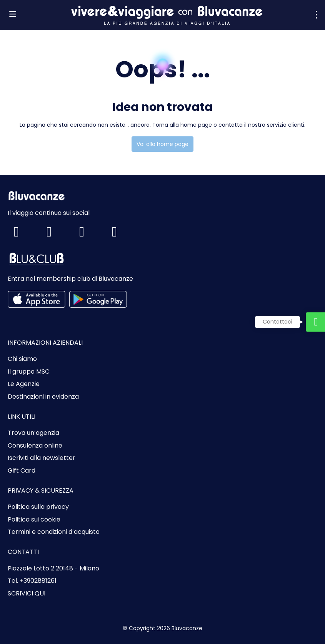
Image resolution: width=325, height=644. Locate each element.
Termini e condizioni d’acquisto (54, 532)
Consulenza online (35, 446)
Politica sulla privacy (38, 507)
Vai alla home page (162, 144)
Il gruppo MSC (29, 372)
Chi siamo (22, 359)
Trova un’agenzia (33, 433)
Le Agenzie (24, 384)
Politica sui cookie (34, 520)
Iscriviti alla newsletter (42, 458)
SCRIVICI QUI (27, 594)
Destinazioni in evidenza (43, 397)
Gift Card (22, 471)
